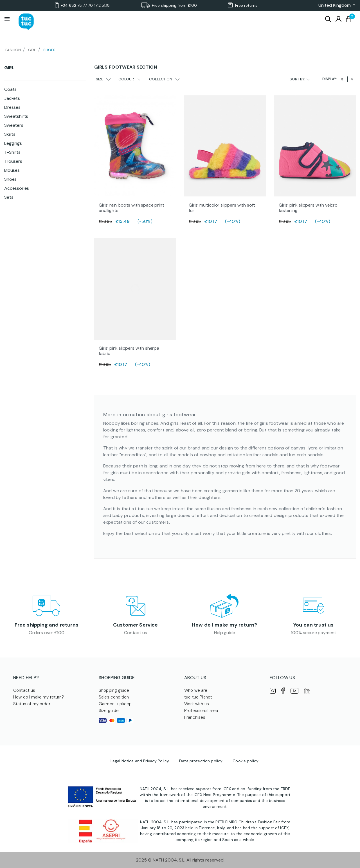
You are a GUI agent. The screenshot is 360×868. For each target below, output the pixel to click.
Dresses (12, 107)
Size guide (109, 711)
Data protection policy (201, 761)
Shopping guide (114, 690)
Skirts (10, 134)
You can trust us (314, 625)
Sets (9, 197)
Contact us (135, 633)
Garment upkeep (115, 704)
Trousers (13, 161)
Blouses (12, 170)
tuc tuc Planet (198, 697)
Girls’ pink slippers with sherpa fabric (129, 351)
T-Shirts (12, 152)
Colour (130, 79)
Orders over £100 (46, 633)
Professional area (201, 711)
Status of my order (32, 704)
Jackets (12, 98)
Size (103, 79)
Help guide (224, 633)
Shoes (10, 179)
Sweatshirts (16, 116)
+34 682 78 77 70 (82, 5)
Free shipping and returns (47, 625)
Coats (10, 89)
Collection (164, 79)
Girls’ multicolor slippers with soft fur (222, 208)
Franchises (195, 717)
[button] (335, 5)
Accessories (17, 188)
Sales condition (114, 697)
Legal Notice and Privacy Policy (140, 761)
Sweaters (14, 125)
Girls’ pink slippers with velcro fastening (308, 208)
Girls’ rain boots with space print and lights (131, 208)
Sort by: (300, 79)
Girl (9, 68)
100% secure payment (313, 633)
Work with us (197, 704)
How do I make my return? (224, 625)
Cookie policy (246, 761)
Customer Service (136, 625)
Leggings (13, 143)
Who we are (196, 690)
